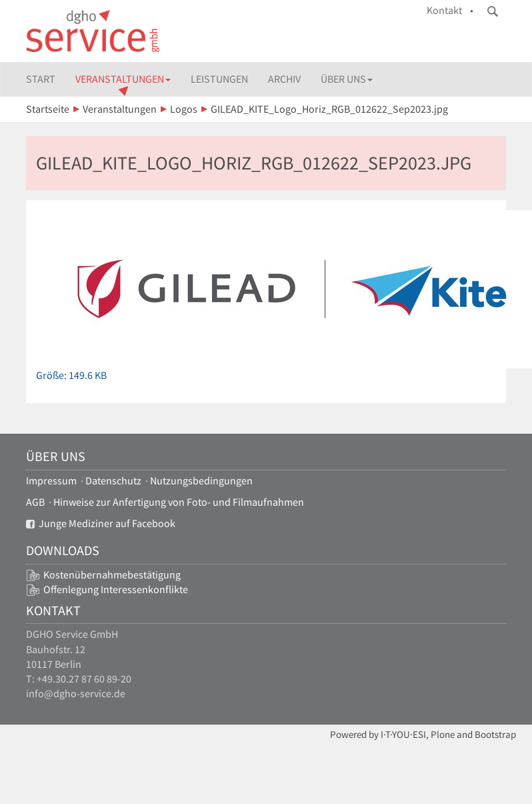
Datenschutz (113, 481)
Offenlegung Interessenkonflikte (116, 589)
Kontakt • (450, 10)
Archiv (284, 79)
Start (41, 79)
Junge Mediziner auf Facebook (101, 523)
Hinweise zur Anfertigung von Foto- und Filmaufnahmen (179, 502)
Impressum (51, 481)
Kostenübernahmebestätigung (112, 575)
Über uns (347, 79)
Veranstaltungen (123, 79)
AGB (35, 502)
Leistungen (219, 79)
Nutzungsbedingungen (201, 481)
